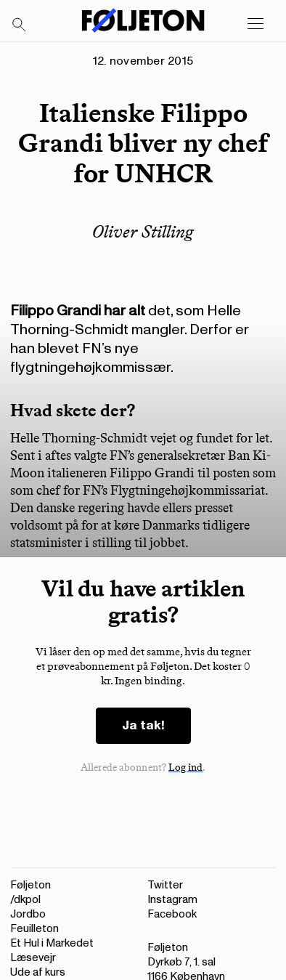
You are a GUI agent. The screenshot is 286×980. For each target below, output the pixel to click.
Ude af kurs (38, 972)
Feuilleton (34, 929)
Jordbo (28, 914)
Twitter (165, 885)
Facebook (172, 914)
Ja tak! (143, 725)
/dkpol (25, 900)
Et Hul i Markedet (52, 943)
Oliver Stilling (143, 231)
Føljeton (30, 885)
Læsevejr (33, 958)
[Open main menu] (256, 24)
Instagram (172, 900)
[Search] (20, 25)
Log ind (186, 768)
